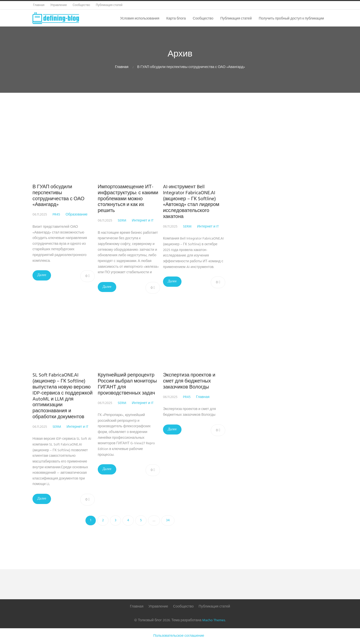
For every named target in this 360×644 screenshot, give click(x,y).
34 (168, 520)
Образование (76, 215)
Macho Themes (214, 620)
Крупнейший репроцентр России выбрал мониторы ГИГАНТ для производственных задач (128, 384)
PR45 (56, 215)
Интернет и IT (144, 221)
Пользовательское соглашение (179, 636)
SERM (123, 221)
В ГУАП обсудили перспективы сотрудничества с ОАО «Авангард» (58, 196)
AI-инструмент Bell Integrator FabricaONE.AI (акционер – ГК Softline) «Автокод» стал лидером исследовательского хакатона (193, 202)
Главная (122, 67)
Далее (42, 275)
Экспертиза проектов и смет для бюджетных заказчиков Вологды (191, 381)
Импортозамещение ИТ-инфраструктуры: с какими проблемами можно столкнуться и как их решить (129, 199)
